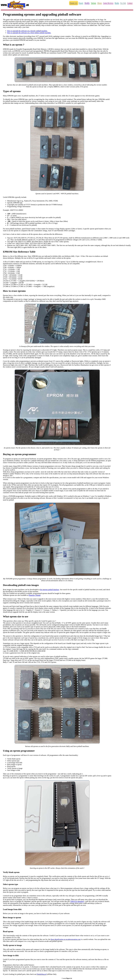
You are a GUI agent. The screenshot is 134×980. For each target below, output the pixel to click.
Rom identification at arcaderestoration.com (66, 939)
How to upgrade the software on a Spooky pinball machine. (27, 31)
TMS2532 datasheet (77, 901)
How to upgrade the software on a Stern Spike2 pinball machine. (29, 33)
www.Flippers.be (67, 978)
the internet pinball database (50, 590)
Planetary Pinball (35, 595)
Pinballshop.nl (42, 974)
